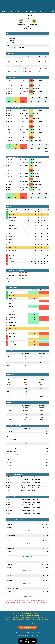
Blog (41, 11)
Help (16, 632)
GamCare (37, 623)
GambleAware (19, 623)
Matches (4, 11)
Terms (27, 632)
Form (26, 11)
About (32, 632)
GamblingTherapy (29, 623)
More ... (47, 152)
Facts (19, 11)
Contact (38, 632)
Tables (12, 11)
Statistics (34, 11)
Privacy (22, 632)
